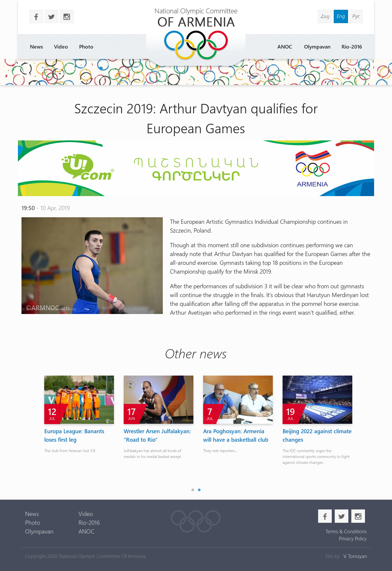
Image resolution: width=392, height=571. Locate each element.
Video (61, 46)
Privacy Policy (353, 538)
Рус (356, 16)
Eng (341, 16)
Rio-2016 (352, 46)
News (36, 46)
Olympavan (317, 46)
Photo (86, 46)
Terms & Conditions (346, 531)
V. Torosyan (355, 556)
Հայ (325, 16)
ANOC (285, 46)
